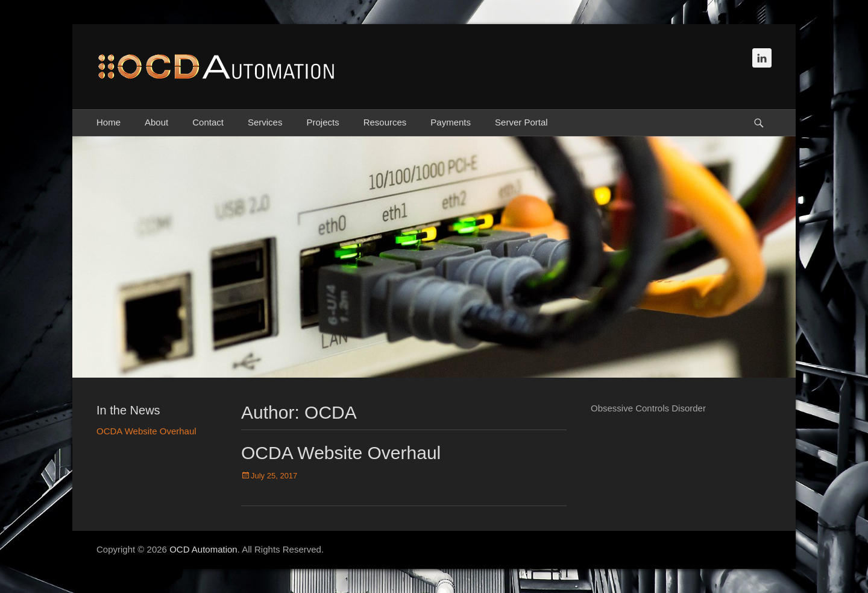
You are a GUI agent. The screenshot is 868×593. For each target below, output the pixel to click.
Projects (322, 122)
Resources (385, 122)
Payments (451, 122)
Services (265, 122)
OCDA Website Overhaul (341, 453)
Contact (208, 122)
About (156, 122)
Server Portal (521, 122)
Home (108, 122)
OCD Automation (203, 549)
